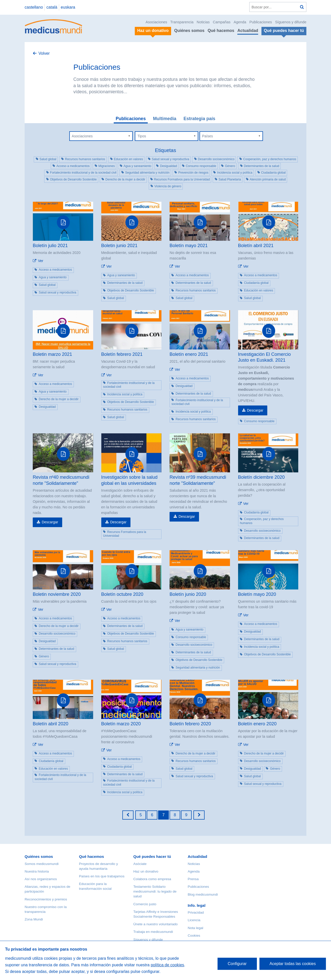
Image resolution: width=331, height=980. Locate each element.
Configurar (237, 964)
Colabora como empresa (152, 879)
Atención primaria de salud (268, 179)
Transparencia (182, 22)
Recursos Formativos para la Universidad (182, 179)
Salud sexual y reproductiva (170, 159)
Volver (44, 53)
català (52, 7)
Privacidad (196, 912)
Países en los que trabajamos (102, 876)
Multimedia (165, 119)
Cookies (194, 936)
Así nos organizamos (41, 879)
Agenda (240, 22)
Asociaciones (156, 22)
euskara (68, 7)
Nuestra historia (37, 871)
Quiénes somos (189, 31)
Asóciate (140, 864)
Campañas (222, 22)
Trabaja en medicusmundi (153, 932)
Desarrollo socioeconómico (216, 159)
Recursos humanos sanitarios (85, 159)
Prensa (193, 879)
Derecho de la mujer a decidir (125, 179)
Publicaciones (261, 22)
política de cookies (168, 965)
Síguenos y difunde (291, 22)
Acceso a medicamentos (73, 166)
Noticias (203, 22)
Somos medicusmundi (42, 864)
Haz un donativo (146, 871)
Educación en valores (129, 159)
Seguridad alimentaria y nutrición (147, 173)
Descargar (255, 410)
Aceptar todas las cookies (293, 964)
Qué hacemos (221, 31)
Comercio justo (145, 904)
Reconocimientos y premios (46, 899)
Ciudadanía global (274, 173)
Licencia (194, 920)
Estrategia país (199, 119)
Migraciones (107, 166)
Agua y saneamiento (137, 166)
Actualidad (248, 31)
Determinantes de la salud (262, 166)
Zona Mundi (34, 919)
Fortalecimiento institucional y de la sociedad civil (83, 173)
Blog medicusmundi (203, 894)
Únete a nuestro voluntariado (155, 924)
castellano (34, 7)
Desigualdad (168, 166)
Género (230, 166)
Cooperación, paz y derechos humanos (270, 159)
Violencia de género (168, 186)
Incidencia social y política (235, 173)
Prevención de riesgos (193, 173)
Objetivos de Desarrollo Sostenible (73, 179)
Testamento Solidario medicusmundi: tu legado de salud (155, 891)
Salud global (48, 159)
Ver (40, 261)
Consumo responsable (201, 166)
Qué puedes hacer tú (152, 856)
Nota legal (195, 928)
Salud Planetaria (230, 179)
